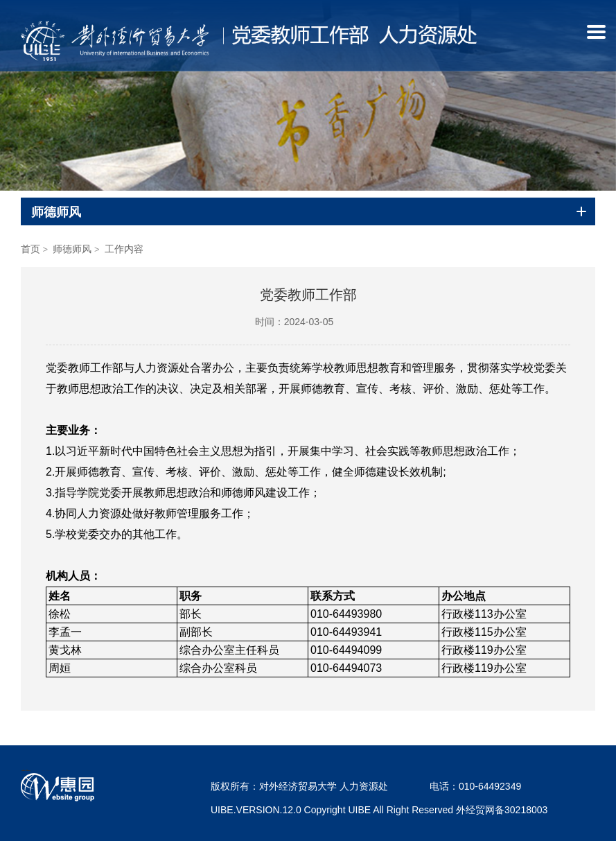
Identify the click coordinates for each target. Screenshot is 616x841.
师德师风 (72, 249)
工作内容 (124, 249)
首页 (30, 249)
